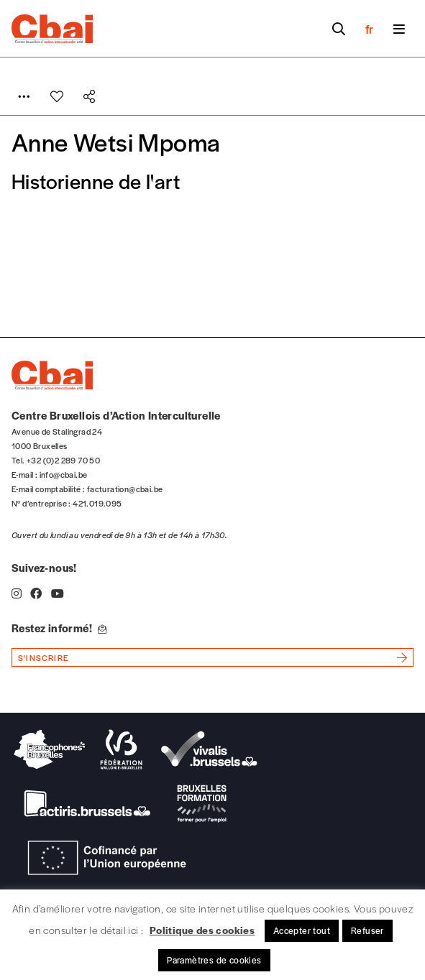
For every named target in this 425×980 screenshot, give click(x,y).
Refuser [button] (367, 930)
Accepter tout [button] (302, 930)
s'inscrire (44, 657)
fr (369, 29)
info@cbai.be (64, 474)
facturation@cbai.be (125, 489)
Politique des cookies (202, 930)
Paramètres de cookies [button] (214, 960)
